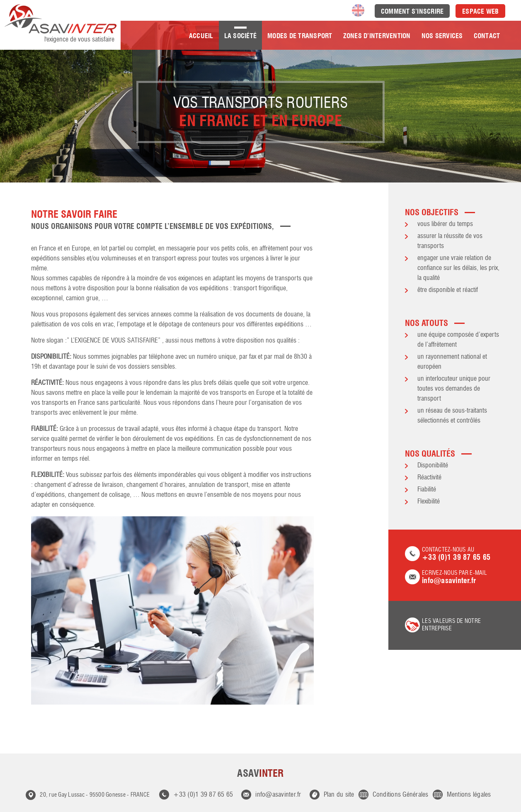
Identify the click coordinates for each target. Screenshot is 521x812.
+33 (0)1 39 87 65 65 (203, 795)
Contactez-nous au (455, 554)
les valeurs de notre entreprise (451, 625)
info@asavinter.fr (278, 795)
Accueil (201, 36)
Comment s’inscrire (412, 11)
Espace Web (481, 11)
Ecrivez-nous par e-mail (455, 577)
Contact (487, 36)
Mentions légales (469, 795)
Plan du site (339, 795)
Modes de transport (300, 36)
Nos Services (442, 36)
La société (241, 36)
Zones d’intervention (377, 36)
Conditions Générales (401, 795)
